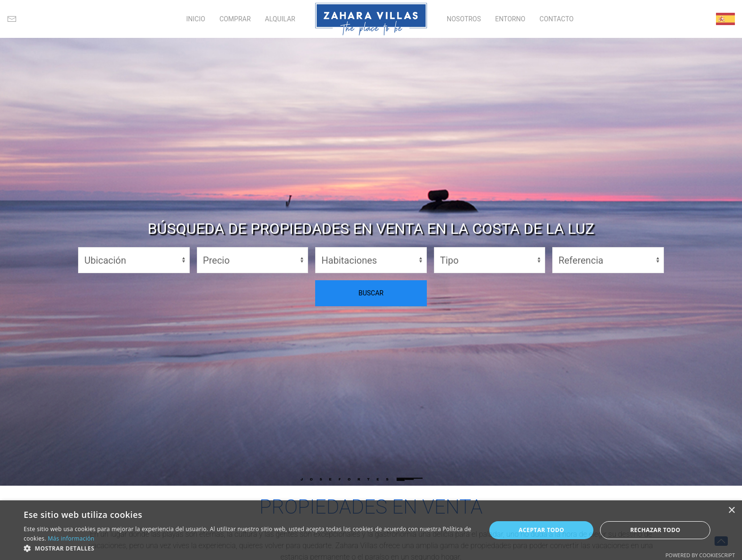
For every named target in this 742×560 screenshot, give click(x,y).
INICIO (195, 19)
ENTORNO (510, 19)
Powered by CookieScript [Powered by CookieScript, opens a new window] (700, 555)
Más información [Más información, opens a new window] (71, 538)
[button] (248, 548)
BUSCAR (371, 293)
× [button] (731, 511)
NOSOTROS (464, 19)
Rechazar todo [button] (655, 530)
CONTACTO (556, 19)
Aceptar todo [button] (541, 530)
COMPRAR (235, 19)
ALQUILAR (280, 19)
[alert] (371, 530)
